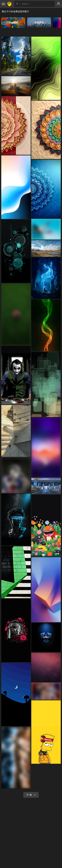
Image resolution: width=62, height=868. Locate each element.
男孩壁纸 (39, 23)
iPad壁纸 (13, 23)
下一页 (31, 795)
